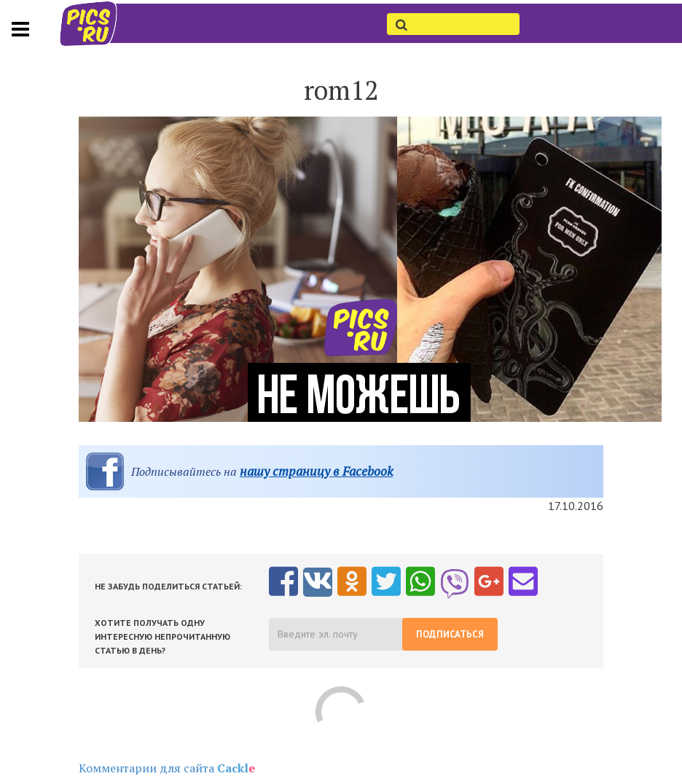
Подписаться (450, 634)
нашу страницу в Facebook (316, 471)
